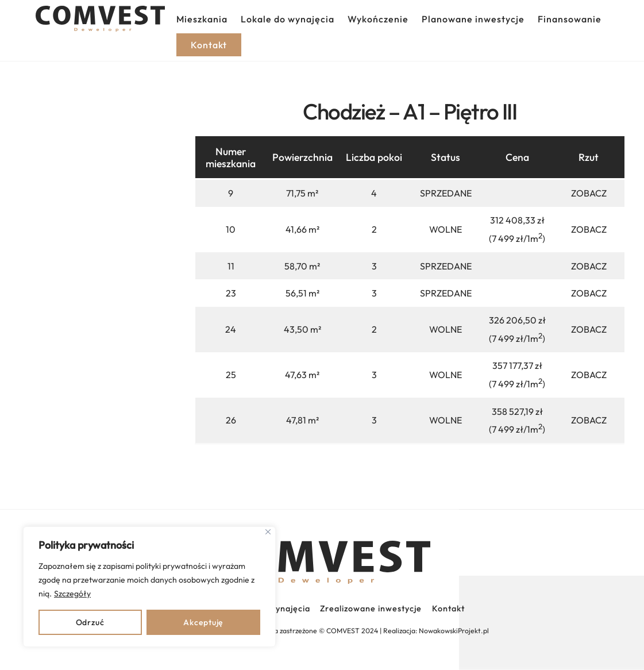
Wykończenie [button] (378, 19)
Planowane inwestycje (473, 19)
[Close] (268, 532)
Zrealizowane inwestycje (371, 609)
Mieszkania (202, 19)
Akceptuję (203, 622)
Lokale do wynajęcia (288, 19)
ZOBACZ (589, 193)
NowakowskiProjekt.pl (454, 631)
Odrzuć (90, 622)
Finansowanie (570, 19)
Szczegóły (72, 594)
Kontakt (448, 609)
